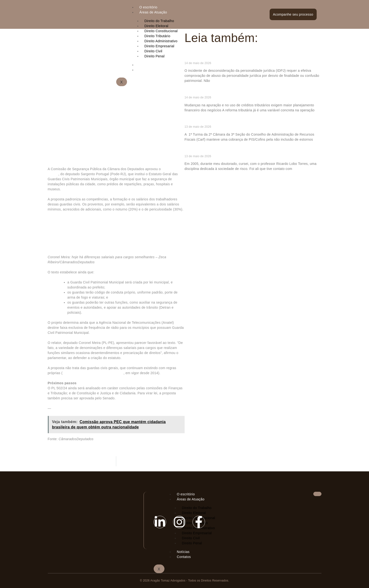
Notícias (183, 552)
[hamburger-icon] (262, 7)
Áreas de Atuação (153, 12)
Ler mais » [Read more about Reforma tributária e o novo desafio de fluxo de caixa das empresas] (192, 118)
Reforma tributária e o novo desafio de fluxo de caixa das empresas (249, 93)
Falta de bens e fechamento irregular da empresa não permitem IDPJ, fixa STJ (252, 56)
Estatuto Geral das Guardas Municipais (93, 373)
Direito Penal (192, 543)
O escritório (148, 7)
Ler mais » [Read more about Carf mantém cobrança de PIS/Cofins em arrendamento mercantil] (192, 147)
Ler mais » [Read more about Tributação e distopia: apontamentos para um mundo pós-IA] (192, 176)
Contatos (184, 557)
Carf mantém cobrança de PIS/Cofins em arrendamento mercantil (247, 123)
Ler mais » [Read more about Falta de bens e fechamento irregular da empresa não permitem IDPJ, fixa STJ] (192, 88)
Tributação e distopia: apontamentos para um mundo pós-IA (242, 152)
